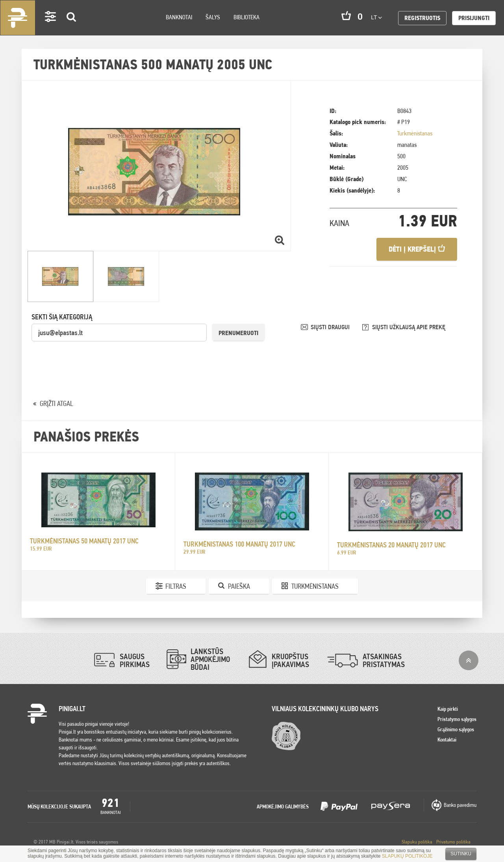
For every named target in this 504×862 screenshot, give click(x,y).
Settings (51, 28)
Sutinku (461, 854)
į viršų (469, 660)
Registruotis (422, 18)
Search (72, 28)
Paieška (239, 586)
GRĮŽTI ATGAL (57, 403)
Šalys (213, 17)
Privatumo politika (453, 842)
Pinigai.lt (18, 18)
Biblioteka (246, 17)
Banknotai (179, 17)
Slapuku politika (417, 842)
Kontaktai (447, 740)
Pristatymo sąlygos (457, 719)
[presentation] (91, 358)
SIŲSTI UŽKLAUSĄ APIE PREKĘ (409, 327)
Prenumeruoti (238, 333)
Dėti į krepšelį (417, 249)
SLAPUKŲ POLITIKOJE (407, 856)
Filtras (176, 586)
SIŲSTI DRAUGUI (331, 327)
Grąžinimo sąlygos (456, 729)
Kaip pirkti (448, 709)
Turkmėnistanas (415, 133)
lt (376, 17)
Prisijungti (474, 18)
